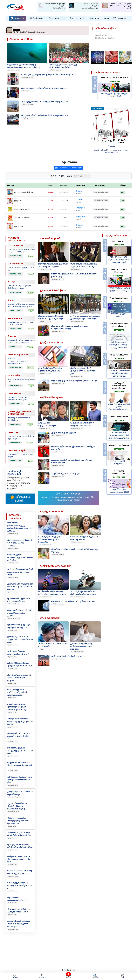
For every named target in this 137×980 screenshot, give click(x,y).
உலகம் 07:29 (12, 826)
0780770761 (15, 310)
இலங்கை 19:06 (13, 548)
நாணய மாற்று (57, 18)
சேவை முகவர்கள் (99, 18)
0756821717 (15, 347)
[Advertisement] (69, 950)
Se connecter (17, 18)
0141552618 (15, 424)
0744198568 (15, 385)
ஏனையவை (120, 18)
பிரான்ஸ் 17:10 (13, 891)
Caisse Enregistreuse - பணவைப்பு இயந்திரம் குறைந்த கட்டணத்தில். (119, 435)
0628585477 (15, 329)
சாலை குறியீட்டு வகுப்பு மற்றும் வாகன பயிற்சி (114, 95)
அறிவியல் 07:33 (13, 812)
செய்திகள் (36, 18)
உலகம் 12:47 (12, 698)
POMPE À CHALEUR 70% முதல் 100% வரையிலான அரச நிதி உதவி (119, 260)
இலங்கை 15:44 (13, 577)
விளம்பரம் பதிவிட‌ (20, 499)
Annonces (15, 976)
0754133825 (119, 302)
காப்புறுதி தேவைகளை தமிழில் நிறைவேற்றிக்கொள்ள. (119, 407)
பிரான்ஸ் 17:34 (13, 563)
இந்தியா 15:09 (13, 630)
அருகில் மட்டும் (57, 187)
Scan (122, 976)
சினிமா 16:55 (12, 903)
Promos (42, 976)
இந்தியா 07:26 (13, 838)
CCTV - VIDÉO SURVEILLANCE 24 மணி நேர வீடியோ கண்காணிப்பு (119, 373)
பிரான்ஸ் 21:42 (13, 534)
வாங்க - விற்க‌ (77, 18)
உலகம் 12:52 (12, 683)
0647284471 (119, 477)
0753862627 (15, 256)
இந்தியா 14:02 (13, 645)
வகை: (69, 187)
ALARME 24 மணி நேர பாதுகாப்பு (119, 463)
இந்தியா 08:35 (13, 771)
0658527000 (15, 274)
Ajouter (69, 976)
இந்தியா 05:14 (13, 865)
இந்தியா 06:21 (13, 850)
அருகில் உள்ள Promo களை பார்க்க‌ (68, 178)
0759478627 (15, 404)
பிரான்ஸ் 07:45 (13, 785)
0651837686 (15, 292)
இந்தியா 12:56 (13, 669)
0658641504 (114, 81)
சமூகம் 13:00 (12, 657)
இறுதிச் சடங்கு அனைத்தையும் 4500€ (119, 491)
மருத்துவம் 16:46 (13, 929)
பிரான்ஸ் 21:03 (13, 876)
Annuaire (95, 976)
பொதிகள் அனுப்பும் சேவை (119, 315)
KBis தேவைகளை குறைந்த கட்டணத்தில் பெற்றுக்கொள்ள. (119, 345)
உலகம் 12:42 (12, 712)
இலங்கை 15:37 (13, 592)
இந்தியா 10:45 (13, 741)
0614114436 (15, 367)
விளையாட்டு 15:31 (14, 604)
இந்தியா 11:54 (13, 727)
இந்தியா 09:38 (13, 756)
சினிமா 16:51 (12, 915)
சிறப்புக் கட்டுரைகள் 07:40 (16, 797)
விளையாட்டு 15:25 (14, 619)
